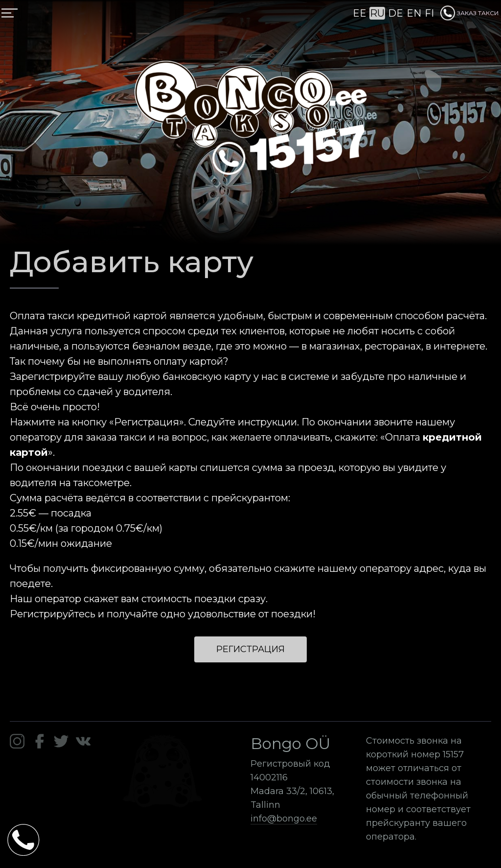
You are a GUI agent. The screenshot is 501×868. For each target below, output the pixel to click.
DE (396, 13)
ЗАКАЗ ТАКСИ (469, 13)
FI (429, 13)
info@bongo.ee (284, 819)
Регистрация (250, 649)
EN (414, 13)
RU (377, 13)
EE (360, 13)
